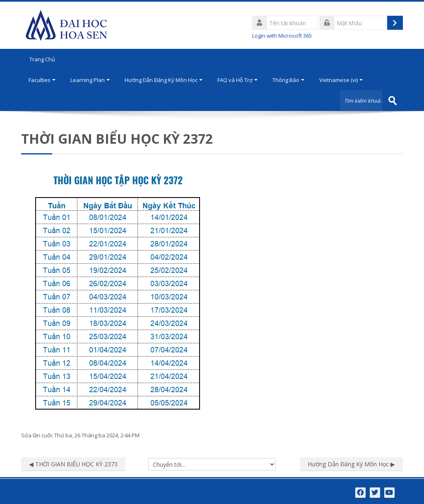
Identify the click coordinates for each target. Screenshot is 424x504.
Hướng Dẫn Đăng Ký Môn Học (164, 80)
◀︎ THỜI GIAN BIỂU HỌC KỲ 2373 (73, 464)
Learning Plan (90, 80)
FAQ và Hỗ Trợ (237, 80)
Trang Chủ (42, 59)
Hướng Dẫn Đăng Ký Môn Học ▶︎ (351, 464)
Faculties (42, 80)
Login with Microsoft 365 (282, 36)
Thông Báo (288, 80)
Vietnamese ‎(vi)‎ (341, 80)
